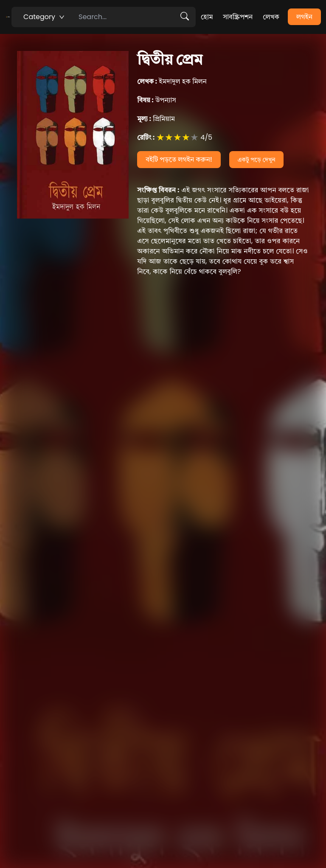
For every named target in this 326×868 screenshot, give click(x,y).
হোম (207, 17)
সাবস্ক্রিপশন (238, 17)
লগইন (304, 17)
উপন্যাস (157, 100)
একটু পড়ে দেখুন (257, 160)
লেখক (271, 17)
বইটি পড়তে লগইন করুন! (179, 159)
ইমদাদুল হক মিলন (172, 81)
